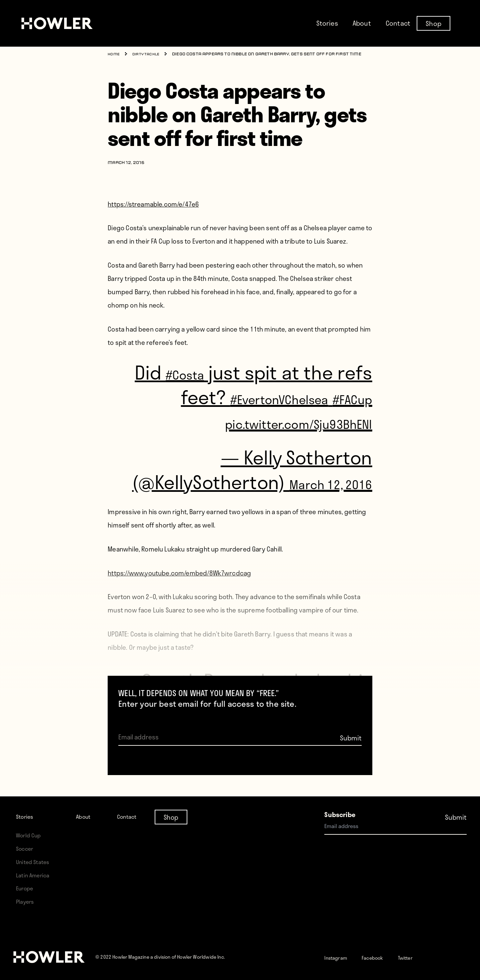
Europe (26, 888)
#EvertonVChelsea (296, 396)
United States (35, 862)
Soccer (26, 848)
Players (27, 901)
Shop (433, 23)
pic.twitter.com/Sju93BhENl (259, 446)
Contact (398, 23)
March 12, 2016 (331, 519)
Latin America (35, 875)
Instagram (339, 957)
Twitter (423, 957)
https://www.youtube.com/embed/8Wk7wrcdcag (179, 622)
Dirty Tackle (149, 54)
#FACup (342, 421)
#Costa (174, 372)
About (362, 23)
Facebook (383, 957)
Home (114, 54)
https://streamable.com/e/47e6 (153, 204)
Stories (327, 23)
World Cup (31, 835)
